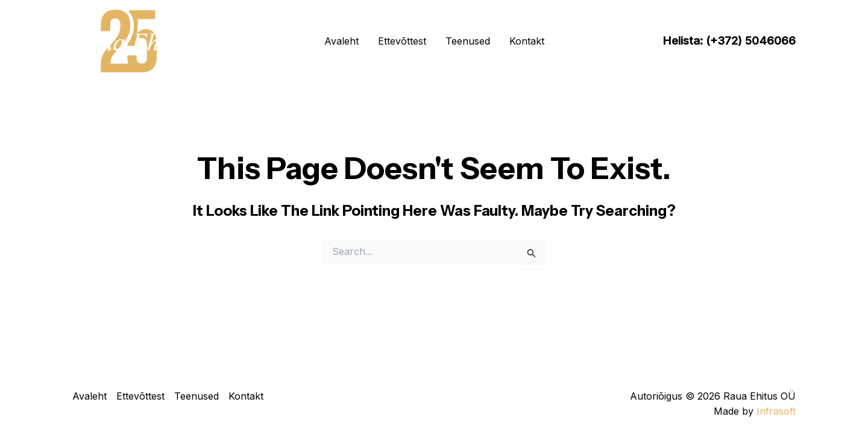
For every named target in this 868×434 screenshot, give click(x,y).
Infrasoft (776, 411)
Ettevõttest (402, 41)
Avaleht (341, 41)
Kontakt (527, 41)
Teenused (468, 41)
